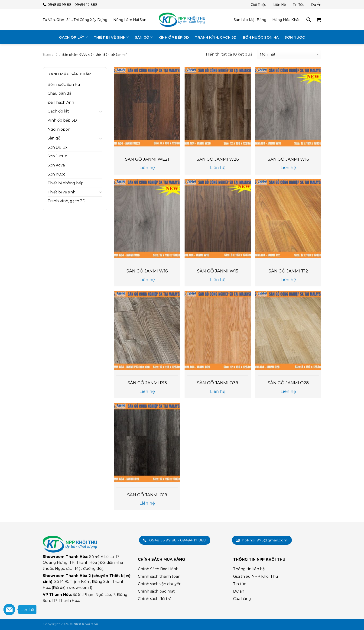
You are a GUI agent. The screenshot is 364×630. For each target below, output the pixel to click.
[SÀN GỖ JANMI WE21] (147, 107)
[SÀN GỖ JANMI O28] (288, 330)
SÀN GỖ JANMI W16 (288, 159)
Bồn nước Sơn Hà (261, 37)
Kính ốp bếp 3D (174, 37)
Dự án (316, 5)
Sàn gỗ (144, 37)
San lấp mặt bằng (250, 20)
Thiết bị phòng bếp (66, 183)
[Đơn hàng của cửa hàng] (289, 55)
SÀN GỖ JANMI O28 (288, 383)
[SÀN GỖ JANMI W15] (218, 219)
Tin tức (298, 5)
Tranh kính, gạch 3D (216, 37)
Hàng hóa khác (286, 20)
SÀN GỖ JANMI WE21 (147, 159)
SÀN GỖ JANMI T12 (288, 271)
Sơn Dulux (58, 147)
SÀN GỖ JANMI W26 (218, 159)
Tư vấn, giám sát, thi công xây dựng (75, 20)
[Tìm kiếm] (309, 20)
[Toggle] (101, 111)
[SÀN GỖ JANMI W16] (288, 107)
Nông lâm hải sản (130, 20)
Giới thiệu (258, 5)
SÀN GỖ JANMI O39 (218, 383)
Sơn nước (295, 37)
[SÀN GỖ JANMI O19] (147, 443)
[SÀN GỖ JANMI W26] (218, 107)
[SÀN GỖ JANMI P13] (147, 330)
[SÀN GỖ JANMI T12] (288, 219)
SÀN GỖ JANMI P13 (147, 383)
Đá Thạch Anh (61, 102)
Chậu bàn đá (59, 93)
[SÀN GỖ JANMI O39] (218, 330)
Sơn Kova (56, 165)
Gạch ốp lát (73, 37)
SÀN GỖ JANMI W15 (218, 271)
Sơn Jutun (57, 156)
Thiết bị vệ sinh (111, 37)
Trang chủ (50, 54)
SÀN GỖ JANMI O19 (147, 495)
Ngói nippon (59, 129)
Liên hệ (279, 5)
